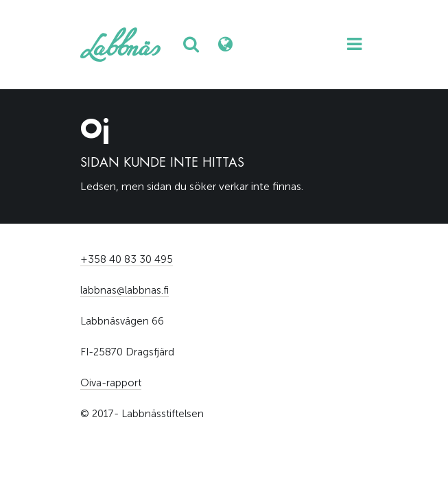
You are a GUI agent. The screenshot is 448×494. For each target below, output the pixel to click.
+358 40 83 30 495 (127, 259)
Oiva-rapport (111, 383)
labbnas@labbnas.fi (125, 290)
